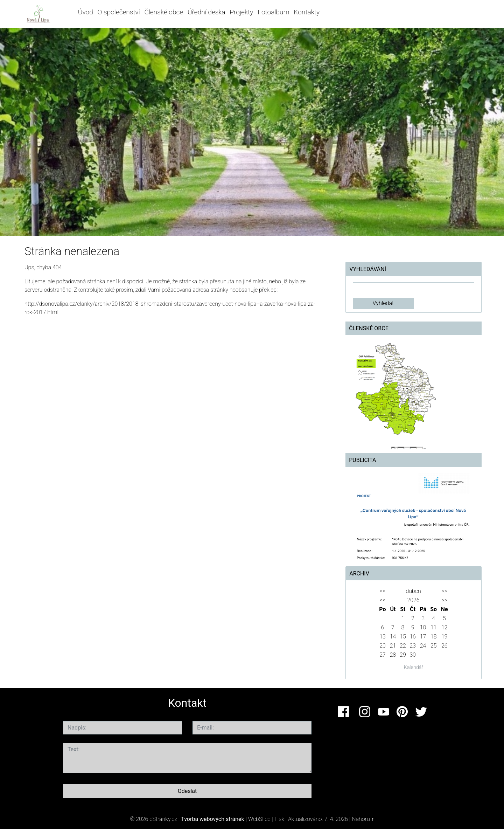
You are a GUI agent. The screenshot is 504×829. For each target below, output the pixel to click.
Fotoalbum (273, 12)
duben (413, 591)
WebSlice (259, 819)
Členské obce (164, 12)
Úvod (86, 12)
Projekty (241, 12)
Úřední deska (206, 12)
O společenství (119, 12)
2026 (413, 600)
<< (383, 591)
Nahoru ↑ (363, 819)
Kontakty (307, 12)
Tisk (279, 819)
